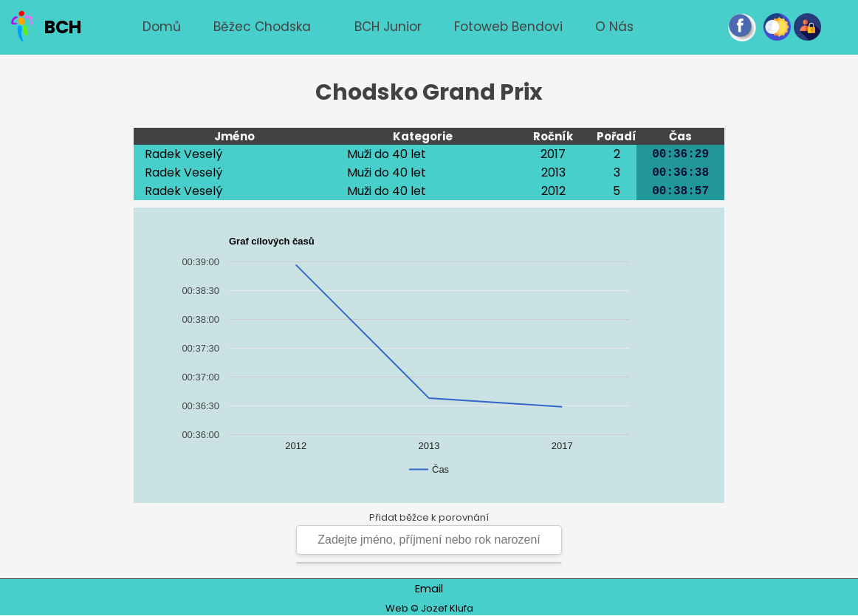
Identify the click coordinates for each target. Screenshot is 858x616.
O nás (614, 27)
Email (429, 588)
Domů (162, 27)
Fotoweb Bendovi (508, 27)
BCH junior (388, 27)
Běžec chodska (262, 27)
